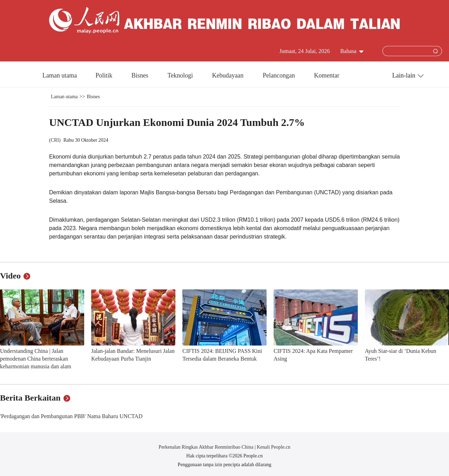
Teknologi (181, 75)
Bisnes (141, 75)
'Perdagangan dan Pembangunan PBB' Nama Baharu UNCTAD (71, 416)
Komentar (327, 75)
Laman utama (60, 75)
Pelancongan (280, 75)
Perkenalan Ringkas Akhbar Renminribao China (206, 447)
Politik (105, 75)
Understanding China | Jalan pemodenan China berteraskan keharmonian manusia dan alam (36, 358)
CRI (55, 140)
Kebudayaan (228, 75)
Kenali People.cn (273, 447)
